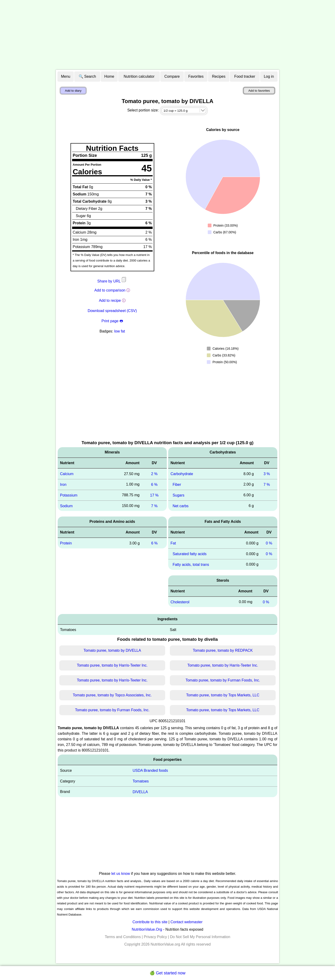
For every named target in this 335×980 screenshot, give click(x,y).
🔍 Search (87, 76)
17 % (154, 495)
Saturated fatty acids (190, 554)
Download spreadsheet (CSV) (112, 311)
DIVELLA (140, 792)
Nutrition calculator (139, 76)
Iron (63, 485)
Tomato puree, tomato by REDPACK (223, 650)
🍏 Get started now (167, 973)
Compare (172, 76)
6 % (154, 485)
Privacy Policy (155, 937)
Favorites (196, 76)
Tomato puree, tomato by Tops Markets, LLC (223, 695)
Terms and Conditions (123, 937)
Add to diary (73, 91)
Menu (66, 76)
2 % (154, 474)
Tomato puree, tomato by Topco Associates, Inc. (112, 695)
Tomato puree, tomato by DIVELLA (112, 650)
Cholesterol (180, 602)
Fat (173, 543)
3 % (267, 474)
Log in (269, 76)
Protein (66, 543)
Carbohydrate (182, 474)
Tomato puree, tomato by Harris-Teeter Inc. (112, 665)
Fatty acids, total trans (191, 565)
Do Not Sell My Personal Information (200, 937)
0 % (269, 543)
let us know (121, 874)
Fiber (177, 485)
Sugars (179, 495)
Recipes (219, 76)
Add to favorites (259, 91)
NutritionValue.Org (147, 929)
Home (109, 76)
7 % (154, 506)
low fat (120, 331)
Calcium (67, 474)
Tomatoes (141, 781)
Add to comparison (110, 290)
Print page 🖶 (112, 321)
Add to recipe (110, 300)
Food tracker (245, 76)
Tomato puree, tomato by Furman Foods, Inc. (223, 680)
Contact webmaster (187, 922)
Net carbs (181, 506)
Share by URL (112, 281)
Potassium (69, 495)
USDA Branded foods (150, 770)
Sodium (66, 506)
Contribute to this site (150, 922)
